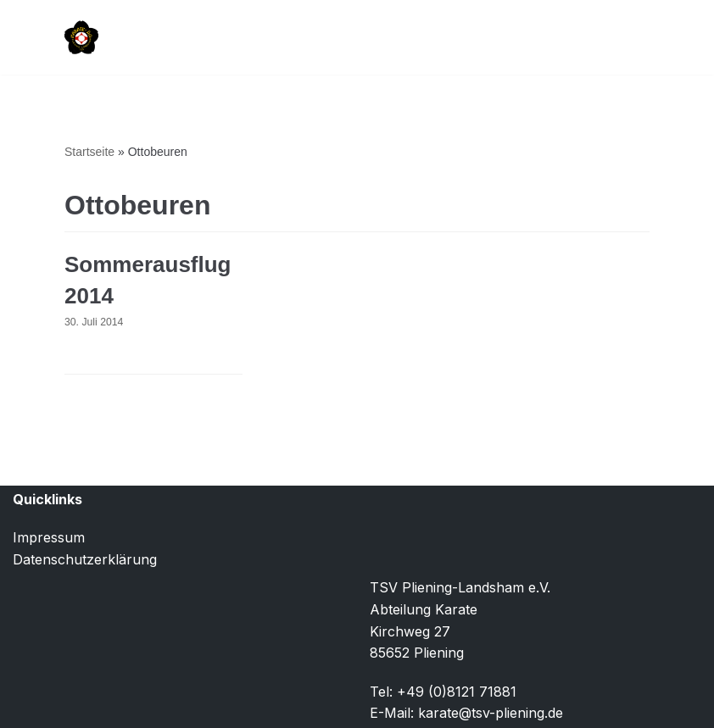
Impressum (49, 537)
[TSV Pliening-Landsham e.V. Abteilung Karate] (81, 37)
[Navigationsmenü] (630, 37)
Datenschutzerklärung (85, 559)
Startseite (89, 152)
